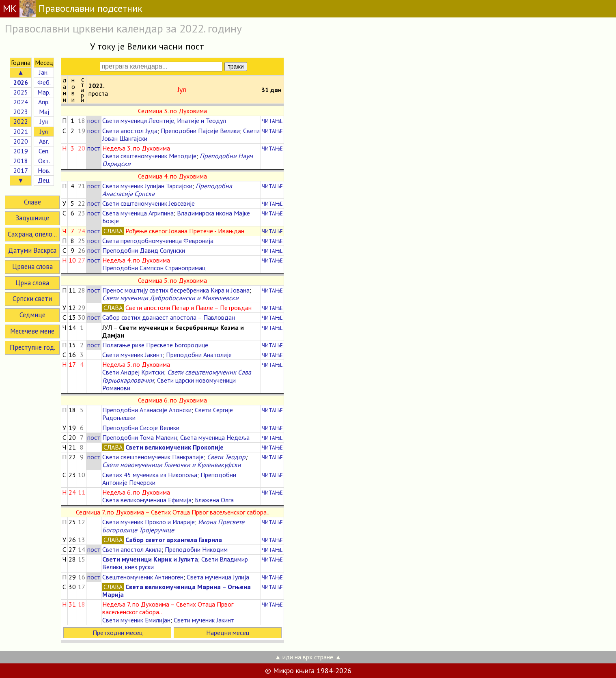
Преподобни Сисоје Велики (141, 428)
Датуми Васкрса (32, 250)
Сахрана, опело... (32, 234)
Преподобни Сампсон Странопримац (154, 268)
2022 (21, 121)
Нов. (44, 170)
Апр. (44, 102)
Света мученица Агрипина (138, 213)
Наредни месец (228, 633)
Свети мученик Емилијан (136, 620)
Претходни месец (117, 633)
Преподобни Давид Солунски (144, 250)
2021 (21, 131)
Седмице (32, 315)
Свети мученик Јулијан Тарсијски (147, 186)
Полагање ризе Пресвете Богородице (155, 345)
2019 (21, 151)
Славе (32, 202)
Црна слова (32, 283)
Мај (44, 112)
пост (94, 121)
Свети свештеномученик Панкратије (153, 457)
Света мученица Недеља (215, 437)
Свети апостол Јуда (130, 131)
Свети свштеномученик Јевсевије (149, 203)
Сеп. (44, 151)
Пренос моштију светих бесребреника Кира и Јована (176, 290)
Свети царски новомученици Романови (169, 384)
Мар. (44, 92)
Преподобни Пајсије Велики (200, 131)
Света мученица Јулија (218, 577)
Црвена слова (32, 267)
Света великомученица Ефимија (147, 500)
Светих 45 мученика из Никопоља (150, 475)
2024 (21, 102)
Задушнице (32, 218)
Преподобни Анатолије (199, 355)
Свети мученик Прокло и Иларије (149, 522)
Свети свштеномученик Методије (149, 156)
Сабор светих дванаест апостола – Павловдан (169, 317)
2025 (21, 92)
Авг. (44, 141)
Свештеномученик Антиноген (143, 577)
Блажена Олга (214, 500)
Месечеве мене (32, 331)
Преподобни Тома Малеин (140, 437)
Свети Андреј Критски (133, 372)
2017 (21, 170)
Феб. (44, 82)
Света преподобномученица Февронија (158, 241)
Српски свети (32, 299)
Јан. (44, 72)
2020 (21, 141)
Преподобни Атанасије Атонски (147, 410)
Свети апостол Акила (132, 549)
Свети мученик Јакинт (132, 355)
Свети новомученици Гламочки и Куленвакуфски (172, 465)
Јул (44, 131)
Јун (44, 121)
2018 (21, 161)
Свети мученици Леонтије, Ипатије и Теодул (164, 121)
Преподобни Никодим (196, 549)
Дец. (44, 180)
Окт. (44, 161)
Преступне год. (32, 347)
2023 (21, 112)
